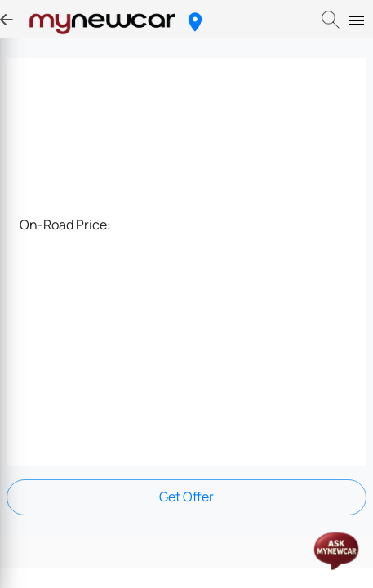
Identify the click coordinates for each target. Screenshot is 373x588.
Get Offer (186, 497)
